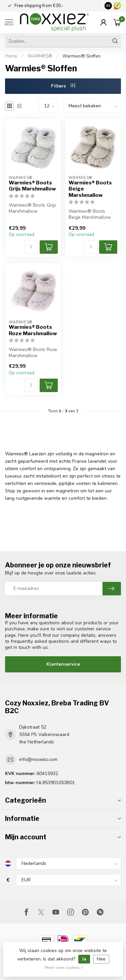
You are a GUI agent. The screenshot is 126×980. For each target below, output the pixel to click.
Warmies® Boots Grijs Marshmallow (32, 186)
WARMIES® (40, 56)
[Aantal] (31, 247)
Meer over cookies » (64, 967)
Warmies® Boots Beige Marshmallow (90, 189)
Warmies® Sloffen (81, 56)
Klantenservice (63, 664)
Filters (63, 86)
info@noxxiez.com (38, 759)
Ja (84, 959)
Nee (101, 959)
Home (11, 56)
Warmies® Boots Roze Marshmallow (33, 330)
